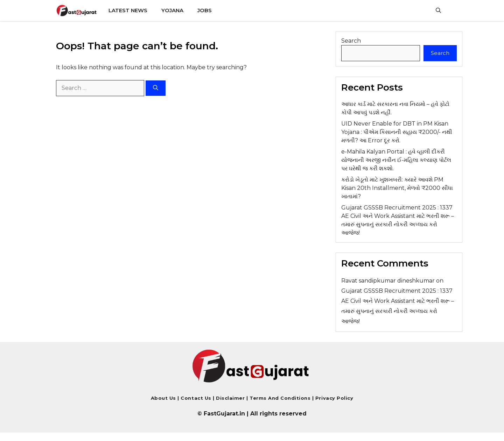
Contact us (196, 398)
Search (351, 41)
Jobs (205, 10)
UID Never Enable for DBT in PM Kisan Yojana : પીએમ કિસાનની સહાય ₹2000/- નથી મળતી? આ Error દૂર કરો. (397, 132)
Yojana (172, 10)
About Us (163, 398)
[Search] (156, 88)
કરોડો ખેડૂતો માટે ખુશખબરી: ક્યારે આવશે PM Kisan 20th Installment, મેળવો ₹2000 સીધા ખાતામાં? (397, 188)
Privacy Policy (333, 398)
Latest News (128, 10)
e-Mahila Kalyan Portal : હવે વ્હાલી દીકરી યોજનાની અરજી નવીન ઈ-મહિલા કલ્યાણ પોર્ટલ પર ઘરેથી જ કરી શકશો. (396, 160)
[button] (438, 10)
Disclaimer (231, 398)
